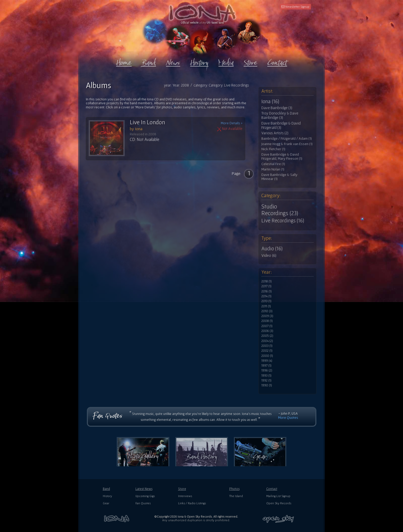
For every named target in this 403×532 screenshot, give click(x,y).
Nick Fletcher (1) (273, 149)
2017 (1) (266, 286)
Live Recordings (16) (283, 221)
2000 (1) (267, 356)
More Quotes (288, 417)
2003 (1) (267, 346)
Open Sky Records (279, 503)
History (107, 496)
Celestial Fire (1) (273, 164)
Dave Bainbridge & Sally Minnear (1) (279, 177)
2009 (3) (267, 316)
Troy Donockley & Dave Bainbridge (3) (280, 115)
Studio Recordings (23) (280, 210)
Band (106, 489)
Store (182, 489)
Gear (106, 503)
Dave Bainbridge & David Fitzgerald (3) (281, 125)
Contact (272, 489)
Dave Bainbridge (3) (277, 108)
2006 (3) (267, 331)
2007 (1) (267, 326)
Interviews (185, 496)
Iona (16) (270, 101)
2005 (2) (267, 336)
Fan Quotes (143, 503)
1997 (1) (266, 366)
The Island (236, 496)
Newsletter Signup (295, 7)
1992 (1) (266, 381)
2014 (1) (266, 296)
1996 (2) (267, 370)
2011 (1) (266, 306)
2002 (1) (267, 351)
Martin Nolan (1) (273, 169)
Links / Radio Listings (192, 503)
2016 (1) (267, 291)
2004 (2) (267, 341)
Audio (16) (272, 249)
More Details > (232, 123)
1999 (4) (267, 361)
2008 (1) (267, 321)
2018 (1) (267, 281)
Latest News (144, 489)
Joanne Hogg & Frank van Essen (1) (287, 144)
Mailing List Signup (278, 496)
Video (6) (269, 255)
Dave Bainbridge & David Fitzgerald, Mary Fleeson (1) (282, 156)
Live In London (147, 122)
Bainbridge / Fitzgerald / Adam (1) (287, 139)
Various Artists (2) (275, 133)
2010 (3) (267, 311)
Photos (234, 489)
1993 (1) (266, 376)
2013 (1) (266, 301)
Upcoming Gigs (145, 496)
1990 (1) (267, 385)
